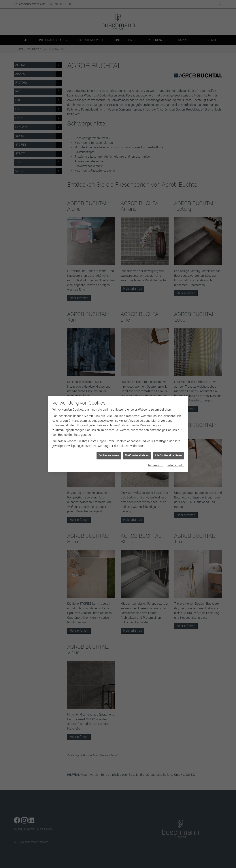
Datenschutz (175, 465)
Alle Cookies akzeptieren (168, 456)
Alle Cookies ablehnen (137, 456)
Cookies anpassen (109, 456)
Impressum (156, 465)
